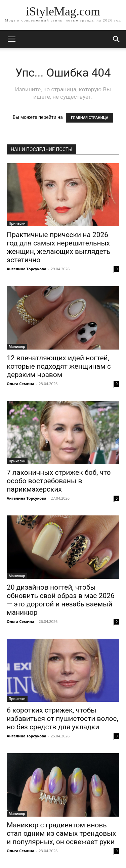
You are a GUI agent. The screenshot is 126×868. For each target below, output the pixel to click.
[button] (117, 39)
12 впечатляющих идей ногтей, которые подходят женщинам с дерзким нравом (59, 366)
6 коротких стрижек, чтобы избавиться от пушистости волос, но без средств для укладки (62, 719)
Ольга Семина (20, 384)
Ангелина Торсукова (27, 269)
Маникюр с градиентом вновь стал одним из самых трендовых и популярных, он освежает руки (61, 833)
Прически (17, 223)
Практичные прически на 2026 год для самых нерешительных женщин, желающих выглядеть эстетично (59, 247)
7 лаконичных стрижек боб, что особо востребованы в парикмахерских (59, 481)
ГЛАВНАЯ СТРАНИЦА (90, 118)
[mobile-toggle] (11, 39)
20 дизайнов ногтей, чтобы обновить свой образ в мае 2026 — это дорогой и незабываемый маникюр (61, 600)
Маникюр (17, 347)
